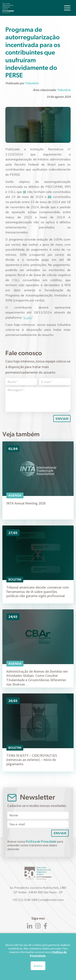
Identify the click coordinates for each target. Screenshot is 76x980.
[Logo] (8, 8)
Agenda (15, 495)
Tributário (32, 83)
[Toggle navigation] (67, 8)
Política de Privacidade (41, 841)
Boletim (15, 580)
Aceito (38, 966)
